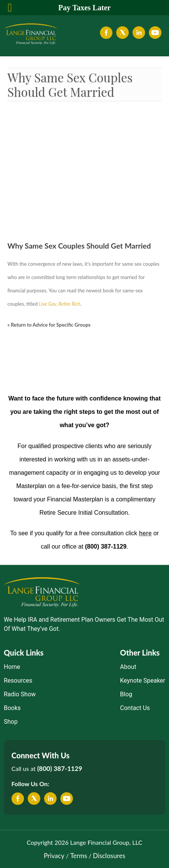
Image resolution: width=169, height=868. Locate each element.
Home (12, 667)
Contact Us (135, 708)
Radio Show (20, 694)
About (128, 667)
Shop (11, 722)
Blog (126, 694)
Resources (18, 681)
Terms (79, 856)
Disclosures (109, 856)
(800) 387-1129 (60, 768)
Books (12, 708)
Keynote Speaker (143, 681)
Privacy (54, 856)
